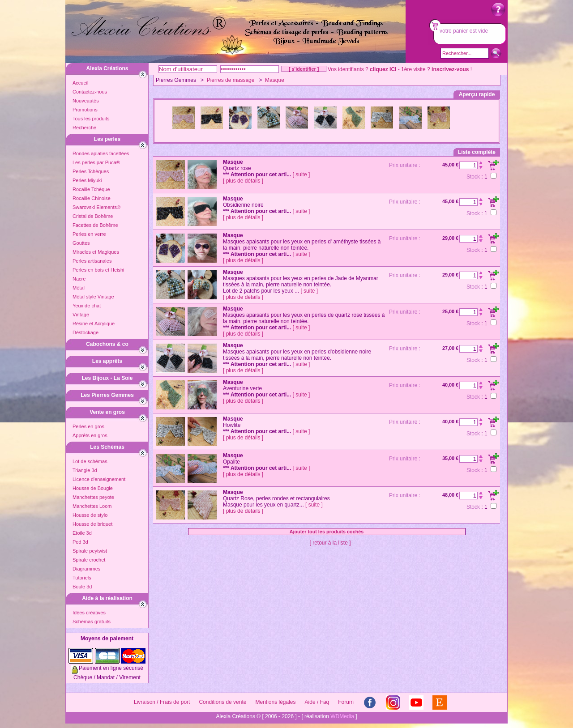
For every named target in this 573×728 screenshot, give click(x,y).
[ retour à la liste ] (330, 543)
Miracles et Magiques (96, 252)
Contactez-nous (90, 92)
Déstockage (86, 332)
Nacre (79, 279)
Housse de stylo (90, 515)
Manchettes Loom (92, 506)
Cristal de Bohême (93, 216)
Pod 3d (80, 542)
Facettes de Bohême (95, 225)
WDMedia (342, 716)
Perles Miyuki (87, 180)
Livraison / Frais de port (162, 702)
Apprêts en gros (90, 435)
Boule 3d (82, 587)
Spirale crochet (89, 560)
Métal (79, 288)
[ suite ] (301, 175)
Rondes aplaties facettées (101, 153)
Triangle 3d (85, 470)
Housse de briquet (92, 524)
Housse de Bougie (93, 488)
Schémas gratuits (92, 622)
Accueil (80, 83)
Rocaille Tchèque (91, 189)
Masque (275, 80)
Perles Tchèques (91, 171)
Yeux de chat (87, 306)
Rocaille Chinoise (92, 198)
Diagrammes (86, 569)
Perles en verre (89, 234)
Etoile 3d (82, 533)
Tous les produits (91, 119)
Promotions (85, 110)
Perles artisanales (92, 261)
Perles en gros (88, 426)
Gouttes (81, 243)
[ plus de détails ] (243, 181)
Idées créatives (89, 613)
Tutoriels (82, 578)
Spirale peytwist (90, 551)
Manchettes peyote (93, 497)
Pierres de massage (231, 80)
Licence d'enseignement (99, 479)
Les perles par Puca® (96, 162)
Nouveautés (86, 101)
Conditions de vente (222, 702)
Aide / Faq (317, 702)
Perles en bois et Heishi (98, 270)
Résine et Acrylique (94, 324)
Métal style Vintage (93, 297)
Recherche (84, 128)
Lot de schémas (90, 461)
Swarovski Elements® (96, 207)
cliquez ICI (383, 69)
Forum (346, 702)
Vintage (81, 315)
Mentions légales (275, 702)
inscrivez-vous (450, 69)
